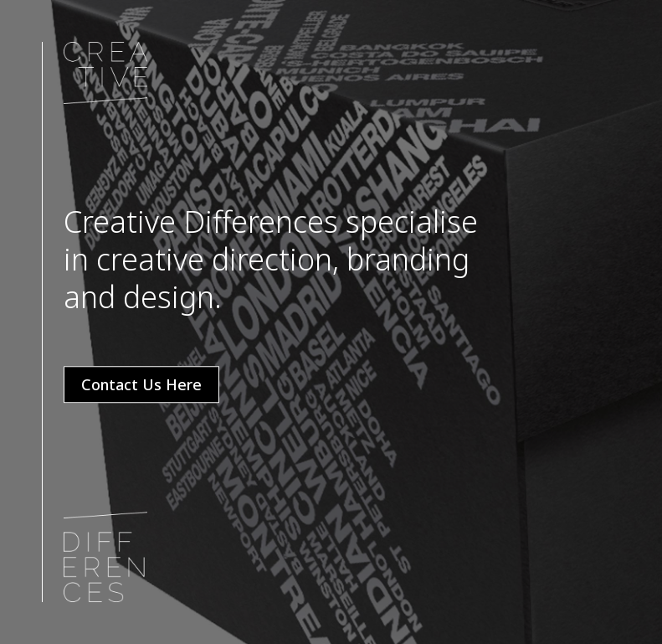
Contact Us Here (141, 384)
